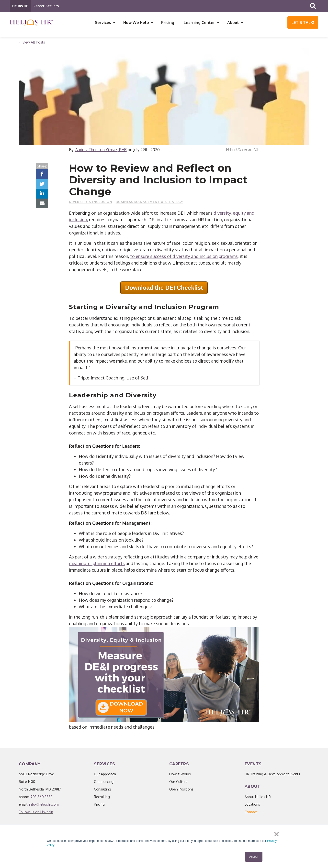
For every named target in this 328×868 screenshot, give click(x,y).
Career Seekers (46, 6)
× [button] (277, 834)
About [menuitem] (233, 22)
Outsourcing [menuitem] (104, 782)
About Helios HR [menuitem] (258, 797)
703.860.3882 (41, 797)
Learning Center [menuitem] (199, 22)
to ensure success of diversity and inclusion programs (184, 257)
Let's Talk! (303, 22)
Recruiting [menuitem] (102, 797)
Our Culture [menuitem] (178, 782)
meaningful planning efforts (97, 564)
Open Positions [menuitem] (181, 790)
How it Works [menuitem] (180, 775)
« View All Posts (32, 43)
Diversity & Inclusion (91, 202)
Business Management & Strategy (149, 202)
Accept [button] (254, 857)
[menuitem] (251, 813)
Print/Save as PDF (242, 150)
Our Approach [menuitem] (105, 775)
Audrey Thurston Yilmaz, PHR (101, 150)
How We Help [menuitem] (136, 22)
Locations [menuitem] (252, 805)
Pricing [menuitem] (168, 22)
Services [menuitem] (103, 22)
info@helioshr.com (44, 805)
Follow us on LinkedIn (36, 813)
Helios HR (20, 6)
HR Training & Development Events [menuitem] (272, 775)
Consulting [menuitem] (102, 790)
